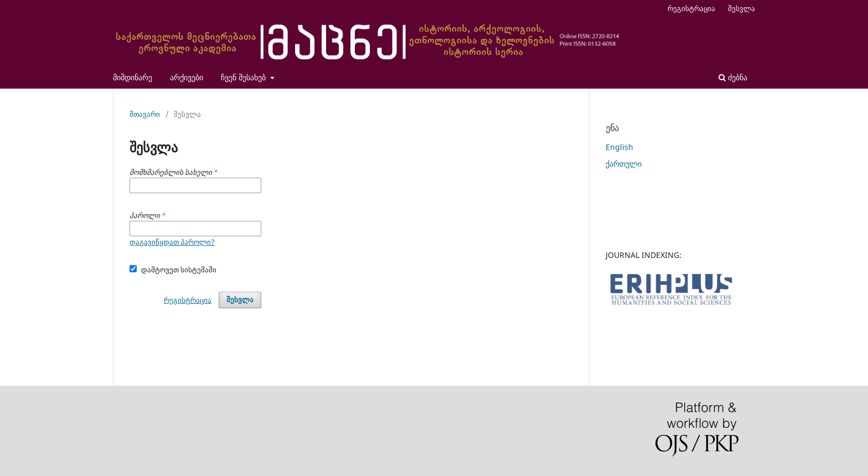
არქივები (187, 77)
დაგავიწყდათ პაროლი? (172, 242)
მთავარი (145, 114)
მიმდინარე (133, 77)
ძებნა (733, 77)
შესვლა (742, 8)
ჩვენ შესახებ (244, 77)
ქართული (624, 164)
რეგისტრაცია (691, 8)
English (619, 147)
